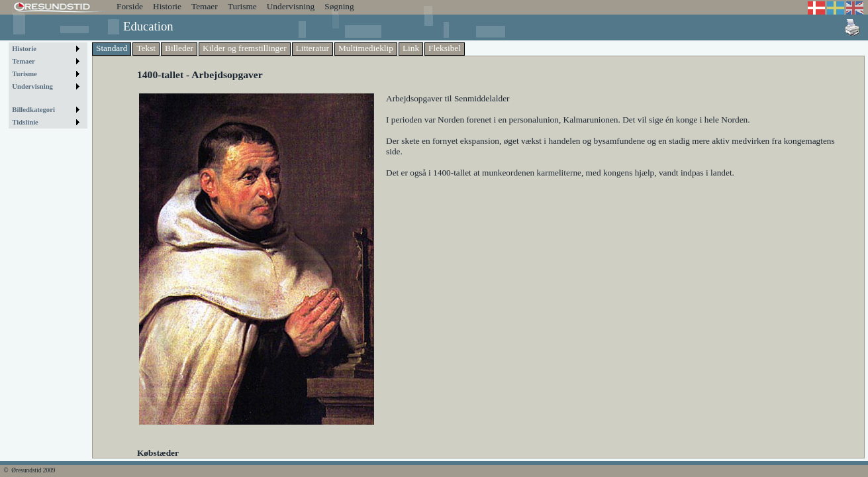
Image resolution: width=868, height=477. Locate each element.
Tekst (146, 48)
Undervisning (291, 6)
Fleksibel (445, 48)
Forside (130, 6)
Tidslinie (25, 122)
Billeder (179, 48)
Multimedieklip (366, 48)
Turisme (242, 6)
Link (411, 48)
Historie (167, 6)
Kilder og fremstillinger (245, 48)
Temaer (205, 6)
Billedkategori (33, 110)
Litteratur (313, 48)
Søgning (339, 6)
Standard (112, 48)
